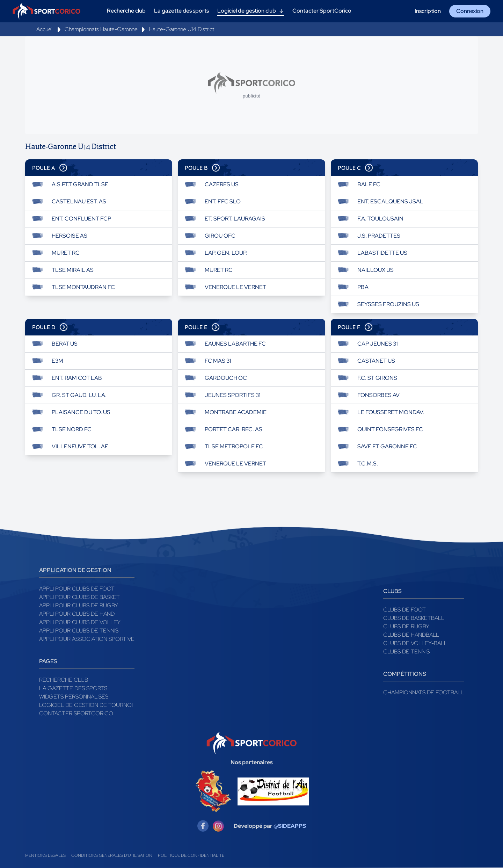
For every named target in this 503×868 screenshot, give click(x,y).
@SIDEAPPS (290, 826)
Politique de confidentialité (191, 855)
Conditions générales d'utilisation (112, 855)
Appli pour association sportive (87, 639)
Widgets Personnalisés (74, 697)
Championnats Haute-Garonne (101, 29)
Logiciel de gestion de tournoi (86, 705)
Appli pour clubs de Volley (80, 622)
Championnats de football (424, 692)
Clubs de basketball (414, 618)
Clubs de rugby (406, 626)
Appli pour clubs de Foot (77, 589)
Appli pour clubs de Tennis (79, 631)
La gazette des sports (73, 688)
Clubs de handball (411, 635)
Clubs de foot (404, 610)
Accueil (45, 29)
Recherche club (64, 680)
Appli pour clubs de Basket (79, 597)
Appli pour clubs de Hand (77, 614)
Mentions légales (45, 855)
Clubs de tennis (406, 652)
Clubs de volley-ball (415, 643)
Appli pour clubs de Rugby (79, 605)
